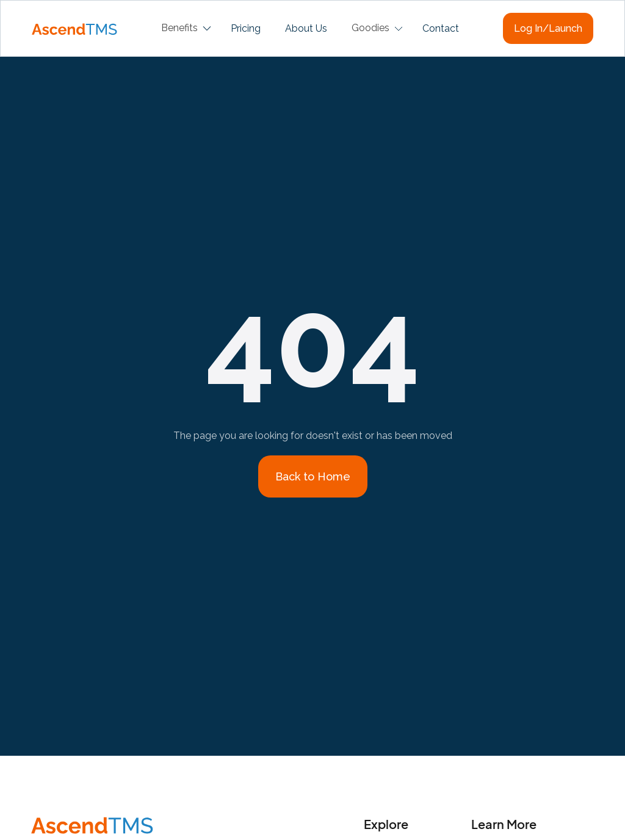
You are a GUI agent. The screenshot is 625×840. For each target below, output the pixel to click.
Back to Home (313, 476)
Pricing (246, 28)
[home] (74, 28)
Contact (441, 28)
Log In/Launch (548, 28)
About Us (306, 28)
